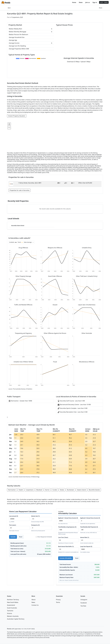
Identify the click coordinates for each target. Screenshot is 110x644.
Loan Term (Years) (68, 540)
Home (74, 2)
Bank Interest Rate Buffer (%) (68, 549)
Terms (58, 602)
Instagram (84, 600)
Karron (47, 490)
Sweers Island (81, 490)
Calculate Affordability (66, 558)
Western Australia (13, 616)
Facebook (84, 603)
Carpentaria (30, 490)
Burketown (71, 490)
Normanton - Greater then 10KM (20, 401)
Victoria (9, 613)
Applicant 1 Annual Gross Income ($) (68, 521)
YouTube (83, 606)
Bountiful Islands (94, 490)
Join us (88, 2)
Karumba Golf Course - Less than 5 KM (71, 401)
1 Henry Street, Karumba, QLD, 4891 (30, 183)
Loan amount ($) (19, 519)
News (81, 2)
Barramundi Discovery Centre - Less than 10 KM (74, 405)
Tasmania (10, 611)
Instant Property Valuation (17, 116)
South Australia (12, 608)
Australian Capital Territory (16, 619)
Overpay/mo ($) (42, 528)
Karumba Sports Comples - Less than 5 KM (72, 408)
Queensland (11, 605)
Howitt (21, 490)
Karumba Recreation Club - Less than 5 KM (72, 412)
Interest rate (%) (42, 519)
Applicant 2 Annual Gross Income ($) (90, 521)
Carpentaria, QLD (17, 17)
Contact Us (35, 605)
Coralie (55, 490)
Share (101, 8)
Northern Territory (13, 600)
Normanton (12, 490)
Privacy (58, 600)
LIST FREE (104, 2)
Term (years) (19, 528)
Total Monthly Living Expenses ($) (68, 531)
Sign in (95, 2)
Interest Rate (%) (90, 540)
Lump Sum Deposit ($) (90, 549)
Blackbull (39, 490)
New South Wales (13, 602)
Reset (21, 537)
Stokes (62, 490)
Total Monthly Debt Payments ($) (90, 530)
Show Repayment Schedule (44, 537)
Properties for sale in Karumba (19, 190)
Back (9, 8)
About (33, 600)
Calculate (13, 537)
